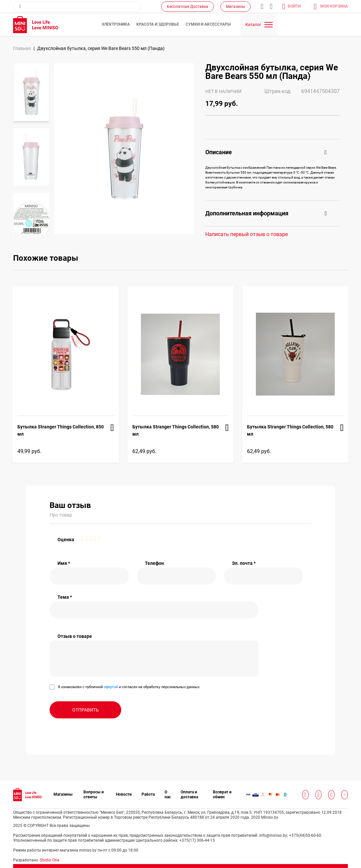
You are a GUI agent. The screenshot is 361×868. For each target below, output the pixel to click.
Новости (124, 794)
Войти (294, 6)
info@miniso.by (262, 7)
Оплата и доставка (189, 795)
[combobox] (77, 7)
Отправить (86, 710)
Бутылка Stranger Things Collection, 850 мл (61, 430)
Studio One (49, 860)
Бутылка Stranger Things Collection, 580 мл (176, 430)
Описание (219, 152)
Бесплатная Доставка (188, 7)
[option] (31, 92)
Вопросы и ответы (94, 795)
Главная (22, 48)
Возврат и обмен (222, 795)
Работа (148, 794)
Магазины (236, 7)
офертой (111, 687)
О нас (168, 795)
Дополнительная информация (247, 213)
